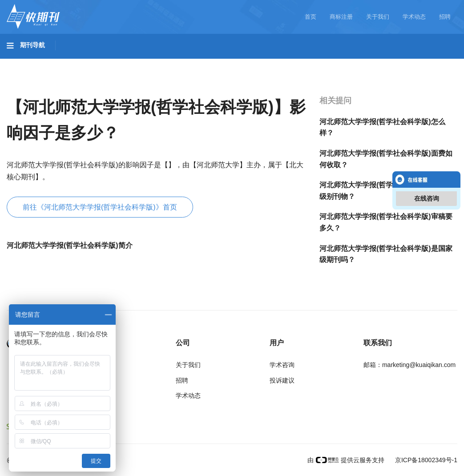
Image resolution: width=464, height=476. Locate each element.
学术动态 (414, 17)
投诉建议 (282, 380)
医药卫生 (216, 63)
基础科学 (29, 63)
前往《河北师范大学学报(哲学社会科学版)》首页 (100, 207)
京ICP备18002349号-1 (425, 460)
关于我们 (378, 17)
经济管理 (29, 88)
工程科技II (124, 63)
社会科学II (408, 63)
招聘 (445, 17)
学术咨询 (282, 365)
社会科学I (359, 63)
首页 (311, 17)
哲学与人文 (310, 63)
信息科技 (262, 63)
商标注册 (341, 17)
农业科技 (171, 63)
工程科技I (76, 63)
